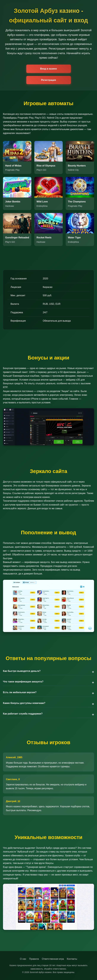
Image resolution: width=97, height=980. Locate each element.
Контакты (72, 959)
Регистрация (48, 80)
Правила (34, 959)
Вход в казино (48, 69)
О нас (23, 959)
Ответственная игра (53, 959)
